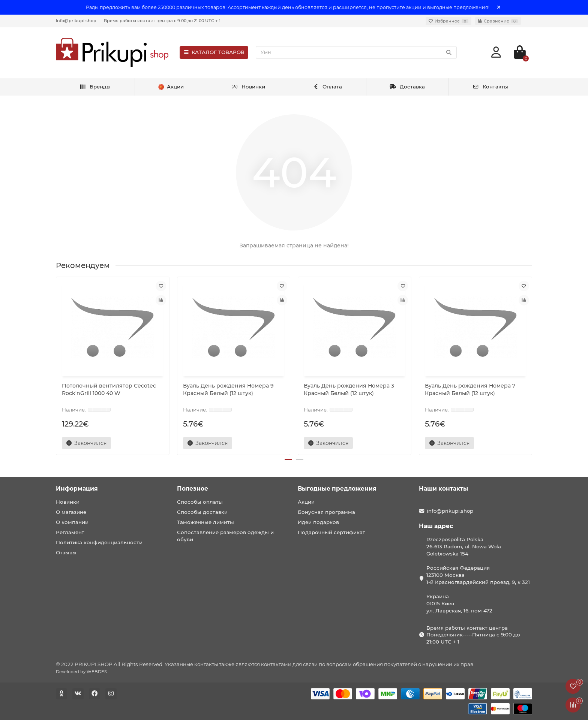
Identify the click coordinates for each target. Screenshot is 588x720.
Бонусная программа (326, 512)
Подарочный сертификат (331, 532)
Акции (306, 502)
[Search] (356, 52)
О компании (72, 522)
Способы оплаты (200, 502)
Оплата (328, 87)
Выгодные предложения (337, 489)
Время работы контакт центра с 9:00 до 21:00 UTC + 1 (162, 21)
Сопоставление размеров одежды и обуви (225, 536)
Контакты (490, 87)
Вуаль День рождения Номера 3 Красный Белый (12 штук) (349, 389)
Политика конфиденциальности (99, 542)
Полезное (193, 489)
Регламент (70, 532)
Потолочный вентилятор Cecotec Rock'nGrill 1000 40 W (109, 389)
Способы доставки (202, 512)
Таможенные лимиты (205, 522)
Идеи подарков (318, 522)
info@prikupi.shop (450, 511)
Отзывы (66, 552)
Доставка (407, 87)
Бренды (95, 87)
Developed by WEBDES (81, 672)
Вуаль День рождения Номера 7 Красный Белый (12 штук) (470, 389)
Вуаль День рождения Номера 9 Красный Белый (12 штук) (228, 389)
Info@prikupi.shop (76, 21)
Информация (77, 489)
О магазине (71, 512)
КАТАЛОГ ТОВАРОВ (214, 52)
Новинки (248, 87)
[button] (288, 460)
